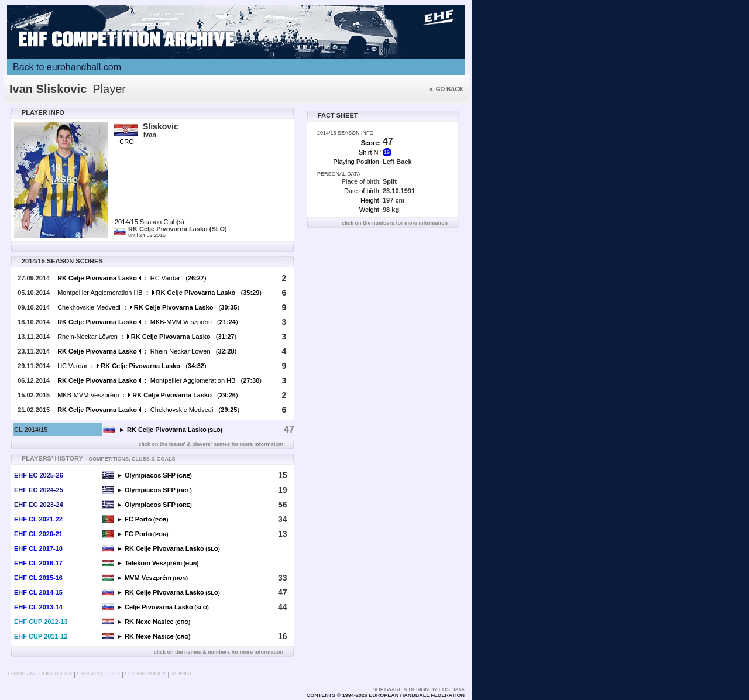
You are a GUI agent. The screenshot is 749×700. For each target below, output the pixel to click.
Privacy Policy (98, 674)
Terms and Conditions (40, 674)
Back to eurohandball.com (67, 67)
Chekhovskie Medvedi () (148, 307)
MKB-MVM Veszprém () (147, 322)
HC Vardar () (132, 278)
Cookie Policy (145, 674)
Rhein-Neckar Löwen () (147, 337)
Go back (446, 89)
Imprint (182, 674)
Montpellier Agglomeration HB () (159, 293)
